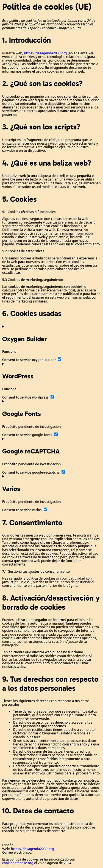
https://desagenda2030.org (45, 53)
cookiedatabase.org (18, 863)
